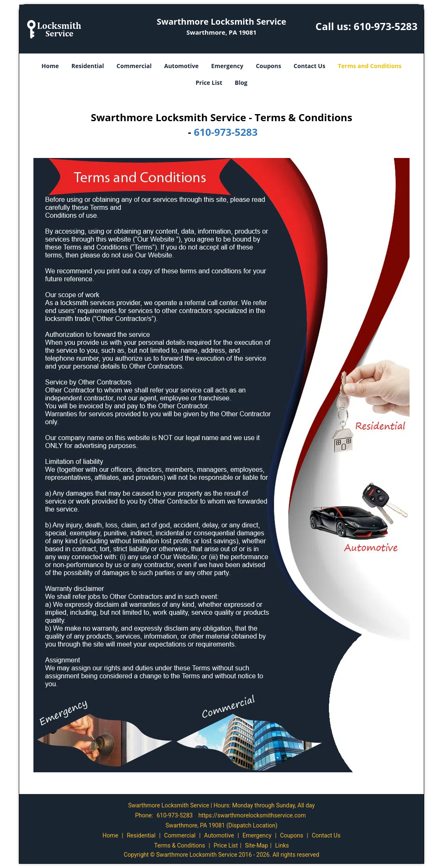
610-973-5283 (386, 26)
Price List (209, 83)
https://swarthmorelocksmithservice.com (252, 815)
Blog (241, 83)
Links (282, 845)
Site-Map (256, 845)
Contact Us (310, 66)
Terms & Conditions (180, 845)
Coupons (268, 66)
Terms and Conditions (369, 66)
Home (50, 66)
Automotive (182, 66)
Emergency (227, 66)
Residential (88, 66)
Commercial (134, 66)
